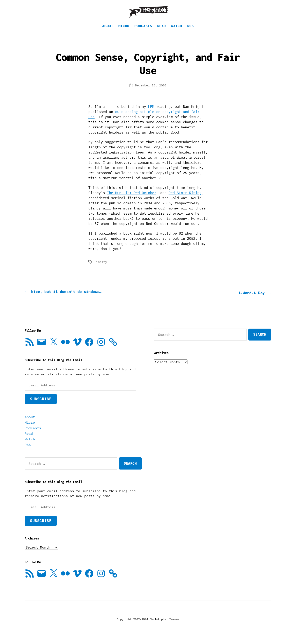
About (108, 32)
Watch (176, 32)
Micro (124, 32)
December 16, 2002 (151, 91)
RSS (191, 32)
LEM (151, 113)
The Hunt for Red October (132, 199)
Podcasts (143, 32)
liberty (101, 268)
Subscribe (41, 405)
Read (162, 32)
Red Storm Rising (185, 199)
